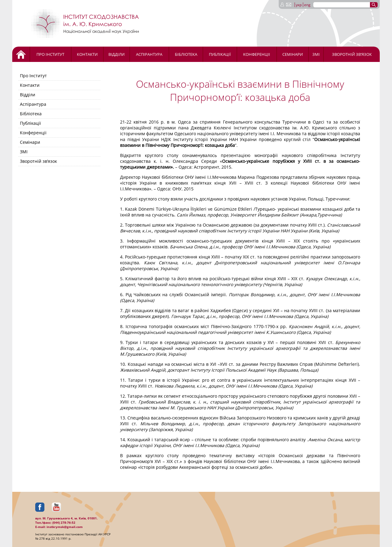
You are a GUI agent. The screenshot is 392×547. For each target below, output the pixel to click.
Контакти (87, 54)
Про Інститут (50, 54)
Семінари (293, 54)
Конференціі (257, 54)
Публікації (220, 54)
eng (307, 5)
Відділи (117, 54)
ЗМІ (316, 54)
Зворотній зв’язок (352, 54)
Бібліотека (186, 54)
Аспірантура (149, 54)
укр (299, 5)
